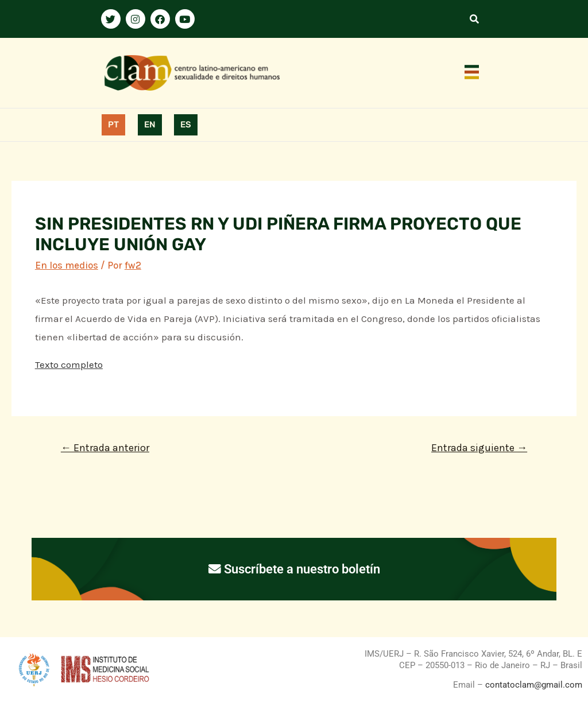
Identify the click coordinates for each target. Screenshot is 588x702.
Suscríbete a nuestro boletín (294, 569)
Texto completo (69, 364)
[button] (472, 73)
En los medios (67, 265)
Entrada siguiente (479, 448)
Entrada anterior (105, 448)
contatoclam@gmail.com (533, 685)
